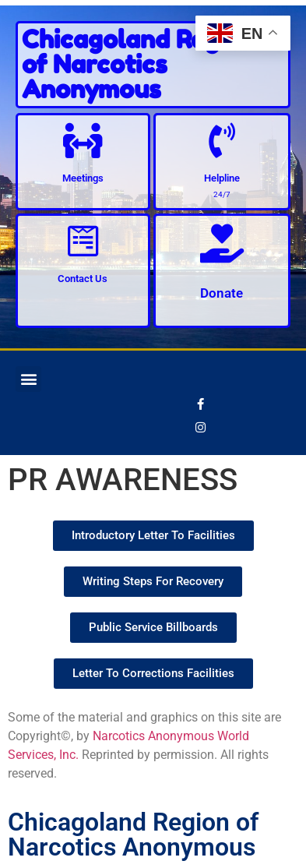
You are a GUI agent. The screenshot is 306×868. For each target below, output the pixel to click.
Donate (222, 293)
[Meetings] (83, 141)
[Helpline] (222, 141)
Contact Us (83, 279)
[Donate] (222, 243)
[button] (28, 379)
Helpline (222, 178)
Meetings (83, 178)
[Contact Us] (83, 241)
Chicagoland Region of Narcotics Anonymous (139, 64)
